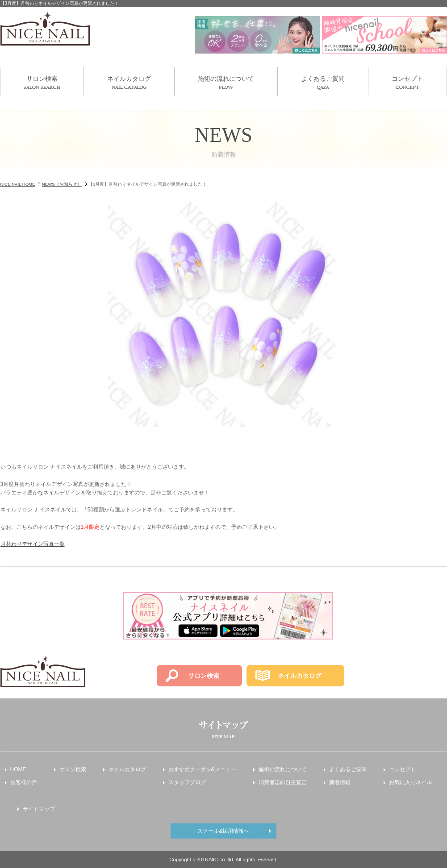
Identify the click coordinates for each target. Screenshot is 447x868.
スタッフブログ (187, 782)
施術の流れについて (226, 82)
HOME (18, 769)
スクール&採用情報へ (223, 831)
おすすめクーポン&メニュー (202, 769)
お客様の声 (24, 782)
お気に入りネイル (410, 782)
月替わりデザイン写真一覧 (33, 544)
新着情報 (340, 782)
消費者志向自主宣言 (283, 782)
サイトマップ (39, 809)
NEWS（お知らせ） (62, 184)
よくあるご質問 (323, 82)
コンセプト (407, 82)
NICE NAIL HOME (18, 184)
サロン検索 (42, 82)
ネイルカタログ (129, 82)
